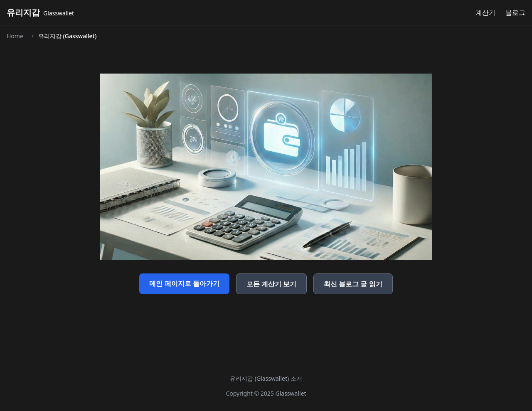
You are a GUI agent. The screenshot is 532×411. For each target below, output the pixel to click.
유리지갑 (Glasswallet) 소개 (266, 378)
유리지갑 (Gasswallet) (67, 36)
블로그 (515, 12)
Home (15, 36)
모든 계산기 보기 (271, 284)
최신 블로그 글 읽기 (353, 284)
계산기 (485, 12)
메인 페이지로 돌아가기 (184, 283)
